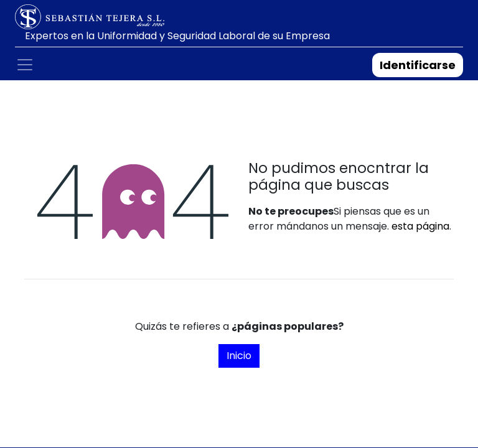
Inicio (239, 356)
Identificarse (418, 65)
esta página (420, 226)
